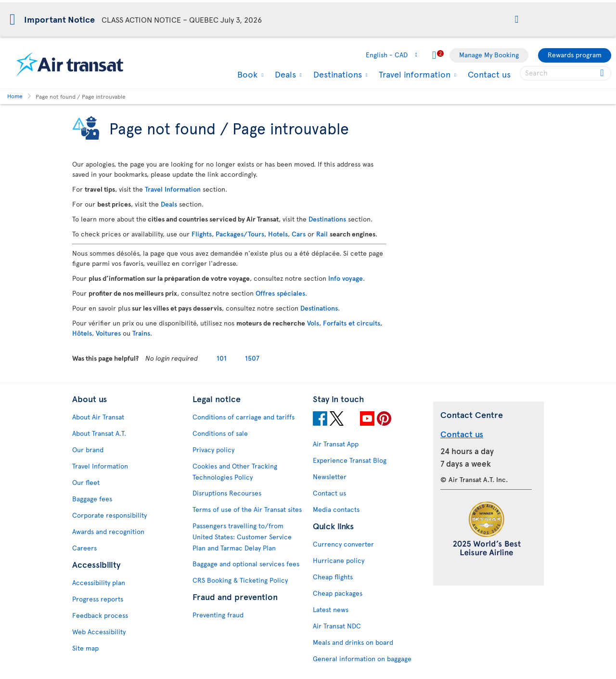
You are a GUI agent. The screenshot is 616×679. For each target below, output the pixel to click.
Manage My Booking (489, 55)
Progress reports (98, 599)
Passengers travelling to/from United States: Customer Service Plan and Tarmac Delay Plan (242, 537)
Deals (284, 74)
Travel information (413, 74)
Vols (313, 323)
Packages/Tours (240, 234)
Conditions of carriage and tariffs (244, 417)
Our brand (88, 450)
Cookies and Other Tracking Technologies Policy (235, 471)
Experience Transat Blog (350, 460)
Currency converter (343, 544)
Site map (85, 648)
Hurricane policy (339, 560)
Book (246, 74)
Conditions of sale (220, 433)
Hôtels (82, 333)
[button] (517, 20)
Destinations (336, 74)
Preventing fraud (218, 615)
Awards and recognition (108, 531)
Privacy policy (213, 450)
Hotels (278, 234)
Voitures (108, 333)
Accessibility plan (99, 582)
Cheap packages (338, 593)
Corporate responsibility (109, 515)
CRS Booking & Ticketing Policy (240, 580)
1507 (252, 358)
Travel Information (173, 189)
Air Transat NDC (337, 626)
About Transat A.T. (99, 433)
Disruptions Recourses (227, 493)
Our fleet (86, 482)
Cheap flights (333, 577)
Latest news (331, 609)
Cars (299, 234)
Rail (322, 234)
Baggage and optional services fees (246, 564)
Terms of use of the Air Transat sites (247, 509)
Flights (202, 234)
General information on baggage (362, 659)
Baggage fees (92, 499)
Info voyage (346, 278)
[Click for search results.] (603, 73)
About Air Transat (98, 417)
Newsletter (330, 477)
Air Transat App (336, 444)
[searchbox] (565, 73)
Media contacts (336, 509)
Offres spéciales (280, 293)
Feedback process (100, 615)
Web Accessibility (99, 632)
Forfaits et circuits (352, 323)
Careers (84, 548)
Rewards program (575, 55)
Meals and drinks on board (353, 642)
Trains (141, 333)
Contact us (489, 74)
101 (222, 358)
